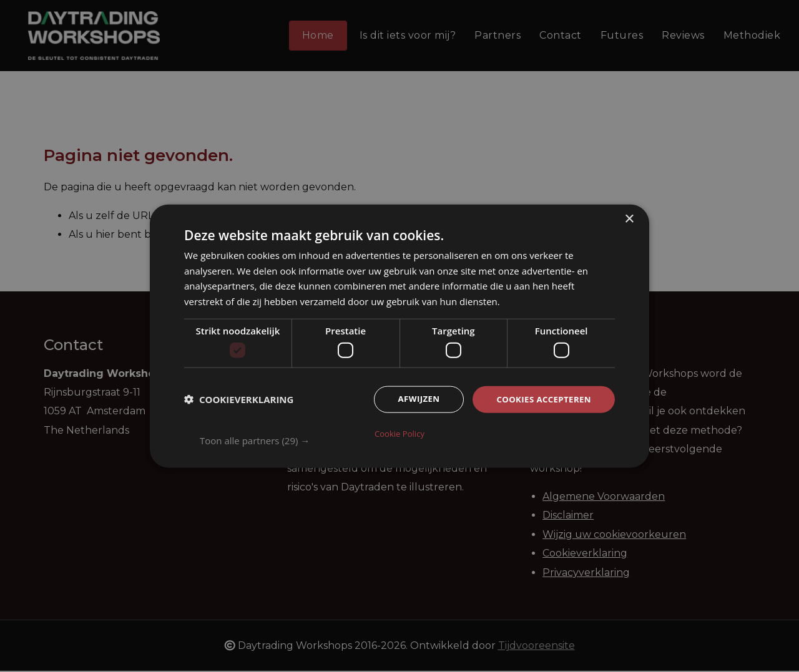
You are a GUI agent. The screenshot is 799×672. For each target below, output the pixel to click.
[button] (407, 440)
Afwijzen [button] (412, 400)
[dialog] (399, 336)
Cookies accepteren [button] (541, 400)
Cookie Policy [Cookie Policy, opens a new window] (399, 433)
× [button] (629, 219)
